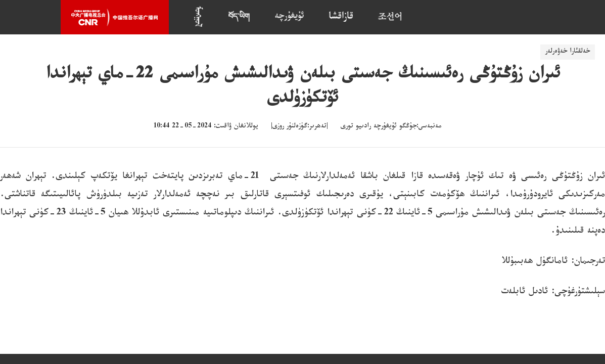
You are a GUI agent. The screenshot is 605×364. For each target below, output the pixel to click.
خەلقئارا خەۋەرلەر (568, 52)
